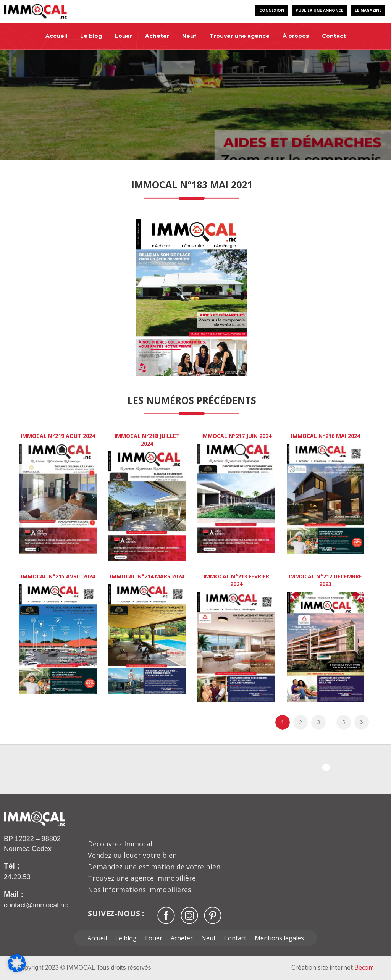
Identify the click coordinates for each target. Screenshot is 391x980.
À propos (296, 36)
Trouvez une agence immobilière (142, 878)
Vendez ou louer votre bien (132, 855)
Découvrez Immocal (120, 844)
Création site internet (333, 967)
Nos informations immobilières (140, 890)
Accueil (56, 36)
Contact (334, 36)
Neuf (189, 36)
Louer (124, 36)
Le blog (91, 36)
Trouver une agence (240, 36)
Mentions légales (279, 938)
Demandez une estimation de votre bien (154, 867)
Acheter (157, 36)
